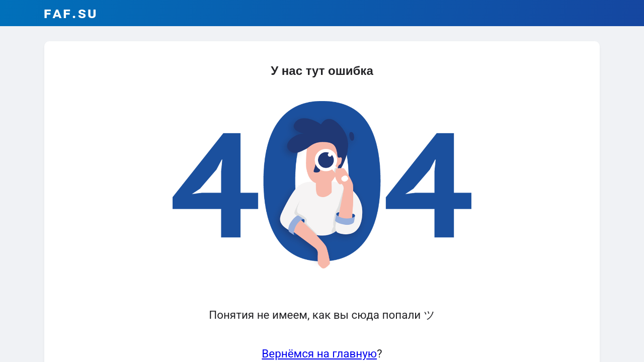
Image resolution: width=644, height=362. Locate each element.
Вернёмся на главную (319, 353)
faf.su (71, 13)
